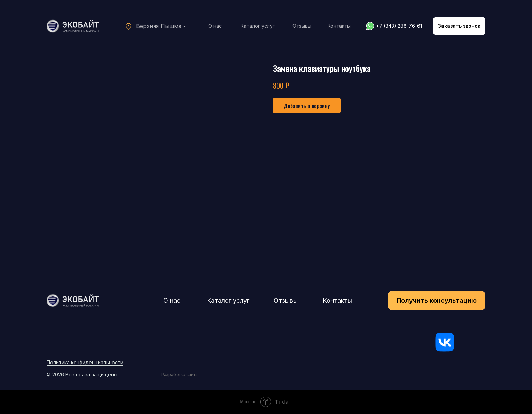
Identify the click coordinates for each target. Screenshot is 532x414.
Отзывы (302, 26)
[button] (459, 26)
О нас (215, 26)
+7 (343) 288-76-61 (399, 26)
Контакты (339, 26)
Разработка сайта (179, 375)
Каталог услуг (258, 26)
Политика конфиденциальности (85, 362)
